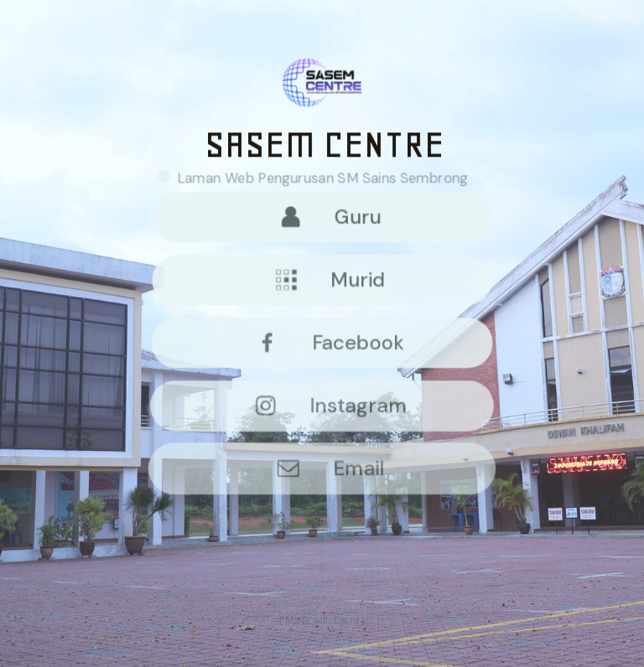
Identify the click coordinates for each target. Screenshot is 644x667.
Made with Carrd (322, 621)
